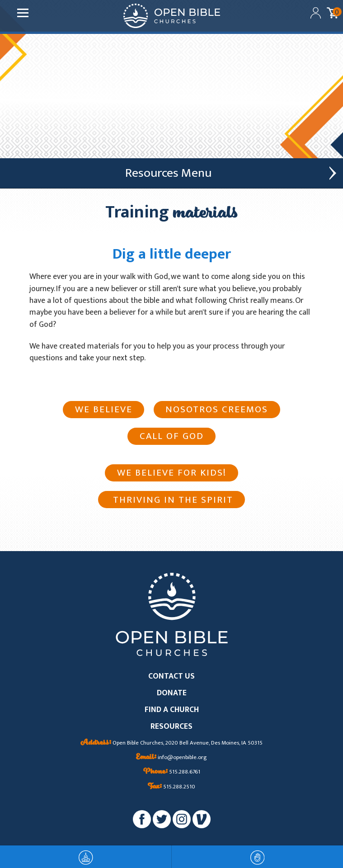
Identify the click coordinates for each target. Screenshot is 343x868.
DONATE (172, 693)
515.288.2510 (171, 787)
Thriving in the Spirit (171, 500)
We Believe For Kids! (172, 473)
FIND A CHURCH (172, 710)
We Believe (104, 409)
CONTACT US (171, 677)
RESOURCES (171, 727)
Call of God (172, 436)
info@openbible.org (171, 758)
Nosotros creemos (217, 409)
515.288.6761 (172, 772)
